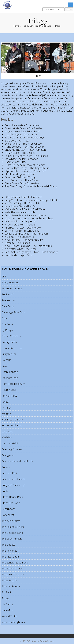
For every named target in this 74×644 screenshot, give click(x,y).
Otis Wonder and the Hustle (18, 461)
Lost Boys (7, 431)
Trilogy (5, 598)
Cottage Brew (9, 342)
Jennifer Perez (10, 396)
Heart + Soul (9, 390)
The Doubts (8, 545)
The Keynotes (9, 551)
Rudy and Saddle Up (13, 485)
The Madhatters (11, 557)
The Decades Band (12, 533)
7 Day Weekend (11, 282)
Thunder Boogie (11, 586)
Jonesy (6, 402)
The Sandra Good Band (15, 563)
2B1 (4, 276)
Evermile (7, 360)
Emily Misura (9, 354)
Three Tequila (9, 580)
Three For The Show (13, 574)
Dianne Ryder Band (13, 348)
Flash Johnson (10, 372)
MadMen (7, 437)
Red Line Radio (10, 473)
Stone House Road (12, 497)
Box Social (8, 324)
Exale (5, 366)
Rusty (5, 491)
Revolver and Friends (14, 479)
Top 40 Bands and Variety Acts (37, 26)
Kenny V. (7, 414)
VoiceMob (7, 610)
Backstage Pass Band (14, 312)
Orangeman (8, 455)
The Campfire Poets (13, 527)
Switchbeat (8, 515)
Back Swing (8, 306)
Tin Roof (6, 592)
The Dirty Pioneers (12, 539)
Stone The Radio (11, 503)
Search (69, 9)
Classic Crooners (11, 336)
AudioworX (8, 294)
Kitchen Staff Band (12, 425)
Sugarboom (8, 509)
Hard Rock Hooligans (14, 384)
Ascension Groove (12, 288)
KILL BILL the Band (12, 419)
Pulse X (6, 467)
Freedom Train (10, 378)
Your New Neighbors (13, 622)
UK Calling (7, 604)
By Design (7, 330)
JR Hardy (7, 408)
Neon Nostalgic (10, 443)
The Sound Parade (12, 568)
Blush (5, 318)
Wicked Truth (9, 616)
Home (16, 26)
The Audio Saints (11, 521)
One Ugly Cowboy (12, 449)
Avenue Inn (8, 300)
